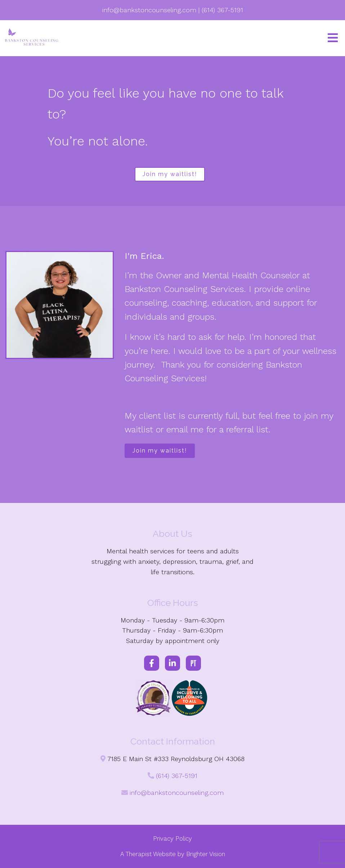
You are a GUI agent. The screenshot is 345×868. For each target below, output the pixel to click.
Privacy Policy (172, 838)
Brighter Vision (206, 854)
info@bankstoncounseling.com (177, 793)
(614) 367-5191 (177, 776)
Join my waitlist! (170, 174)
